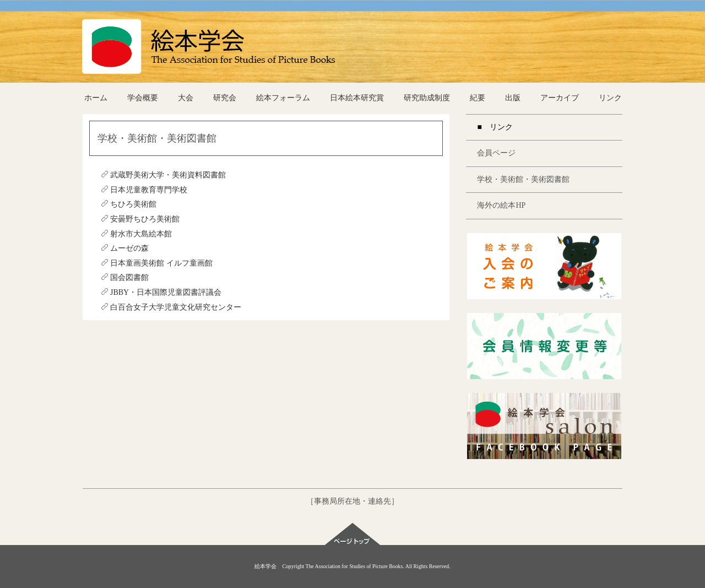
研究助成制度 (427, 98)
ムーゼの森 (125, 248)
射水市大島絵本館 (136, 234)
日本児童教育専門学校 (144, 190)
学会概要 (143, 98)
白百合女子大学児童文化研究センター (171, 307)
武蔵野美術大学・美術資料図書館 (163, 175)
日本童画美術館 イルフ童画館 (157, 263)
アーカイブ (560, 98)
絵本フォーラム (283, 98)
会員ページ (496, 153)
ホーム (96, 98)
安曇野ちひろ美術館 (140, 219)
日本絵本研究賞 (357, 98)
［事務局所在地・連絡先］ (352, 501)
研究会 (225, 98)
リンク (610, 98)
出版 (513, 98)
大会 (186, 98)
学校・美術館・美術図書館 (523, 179)
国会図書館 (125, 277)
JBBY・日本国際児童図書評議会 (161, 292)
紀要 (478, 98)
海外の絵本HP (501, 205)
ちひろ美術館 (129, 204)
